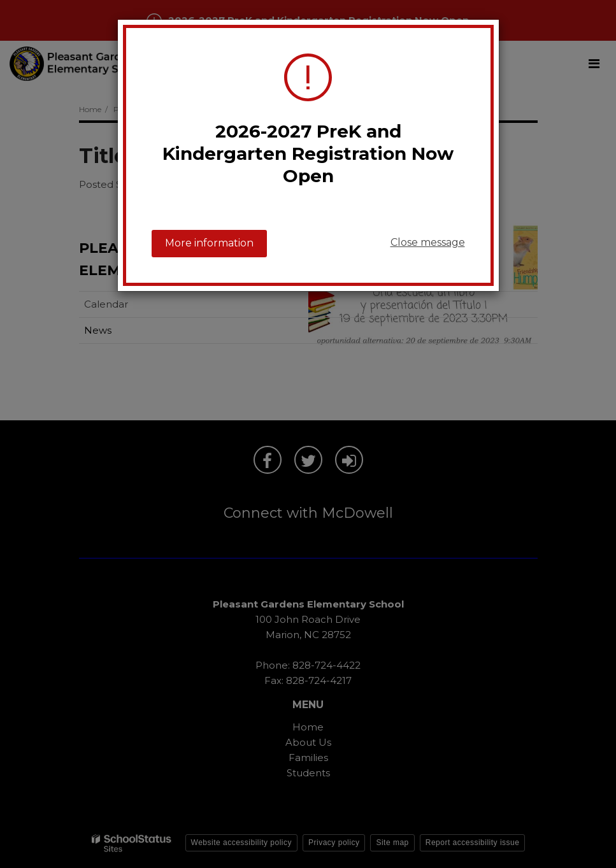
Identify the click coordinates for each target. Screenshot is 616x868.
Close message (428, 242)
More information (209, 243)
